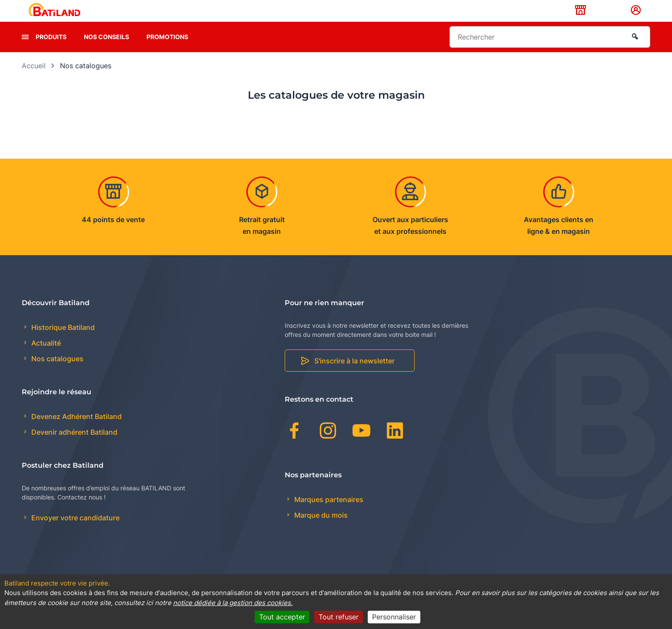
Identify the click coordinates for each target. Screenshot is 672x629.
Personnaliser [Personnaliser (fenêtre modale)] (394, 617)
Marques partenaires (328, 513)
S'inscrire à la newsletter (354, 375)
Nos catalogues (57, 373)
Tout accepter (282, 617)
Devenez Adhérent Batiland (76, 430)
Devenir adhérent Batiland (73, 446)
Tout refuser (339, 617)
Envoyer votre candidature (75, 532)
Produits (51, 50)
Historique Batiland (62, 341)
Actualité (45, 357)
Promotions (167, 50)
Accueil (34, 79)
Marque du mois (320, 529)
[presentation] (25, 50)
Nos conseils (106, 50)
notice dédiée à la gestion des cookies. (233, 603)
